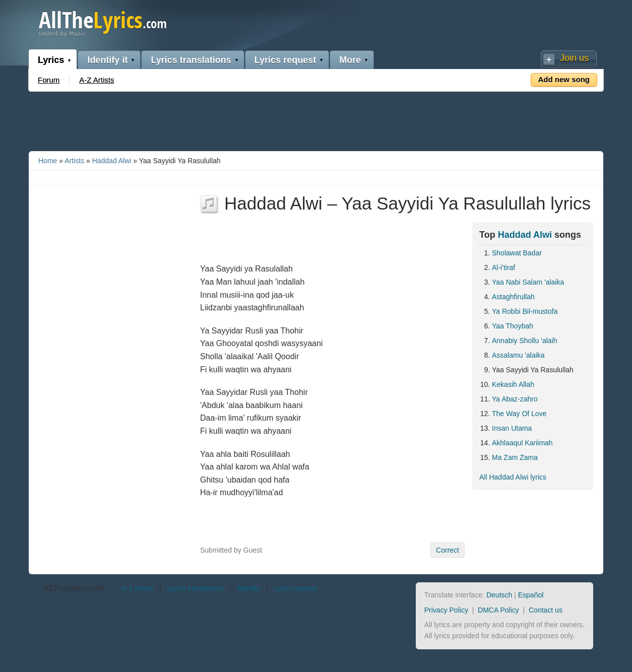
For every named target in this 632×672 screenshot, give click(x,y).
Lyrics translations (191, 60)
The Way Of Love (519, 414)
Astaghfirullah (513, 297)
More (350, 60)
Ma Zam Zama (515, 457)
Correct (448, 550)
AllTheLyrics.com (74, 588)
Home (48, 161)
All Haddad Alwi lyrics (513, 477)
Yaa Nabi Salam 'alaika (528, 282)
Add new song (564, 79)
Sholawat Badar (517, 253)
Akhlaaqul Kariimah (522, 443)
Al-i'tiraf (503, 267)
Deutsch (499, 595)
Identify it (107, 60)
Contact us (546, 610)
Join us (574, 58)
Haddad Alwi (112, 161)
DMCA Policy (498, 610)
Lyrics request (285, 60)
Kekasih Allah (513, 384)
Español (531, 595)
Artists (74, 161)
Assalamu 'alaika (518, 355)
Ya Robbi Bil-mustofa (525, 311)
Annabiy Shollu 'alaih (525, 341)
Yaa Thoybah (513, 326)
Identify (248, 588)
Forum (49, 80)
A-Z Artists (97, 80)
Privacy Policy (446, 610)
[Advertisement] (316, 119)
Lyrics (51, 60)
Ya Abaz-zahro (515, 399)
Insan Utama (512, 428)
